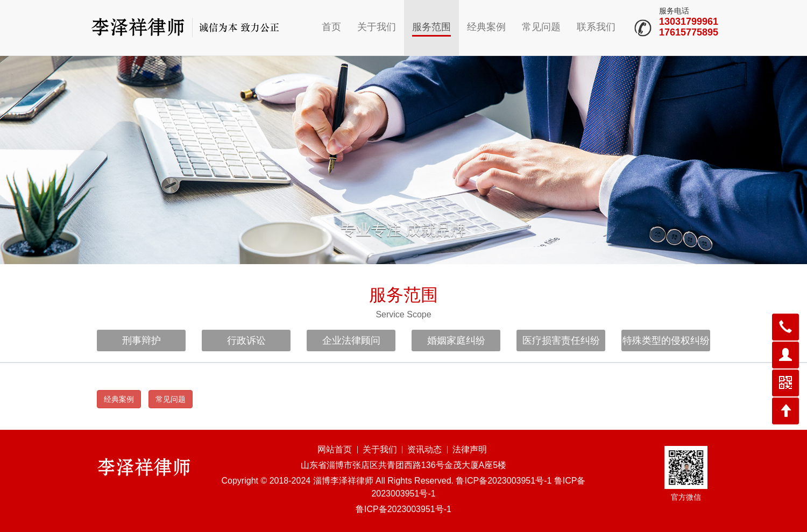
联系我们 (596, 27)
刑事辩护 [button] (141, 341)
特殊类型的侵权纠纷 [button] (666, 341)
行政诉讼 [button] (246, 341)
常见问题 (541, 27)
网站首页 (335, 449)
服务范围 (431, 27)
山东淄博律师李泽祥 (186, 27)
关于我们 (377, 27)
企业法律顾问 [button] (351, 341)
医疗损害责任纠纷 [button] (561, 341)
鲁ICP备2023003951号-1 (403, 509)
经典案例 (486, 27)
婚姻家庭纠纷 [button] (456, 341)
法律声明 (470, 449)
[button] (785, 327)
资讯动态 (424, 449)
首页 (331, 27)
